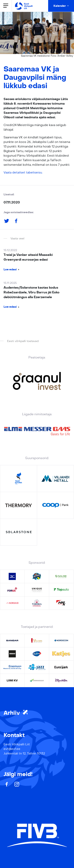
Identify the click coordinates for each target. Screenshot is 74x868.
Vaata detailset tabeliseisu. (23, 172)
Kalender (60, 6)
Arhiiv (15, 713)
